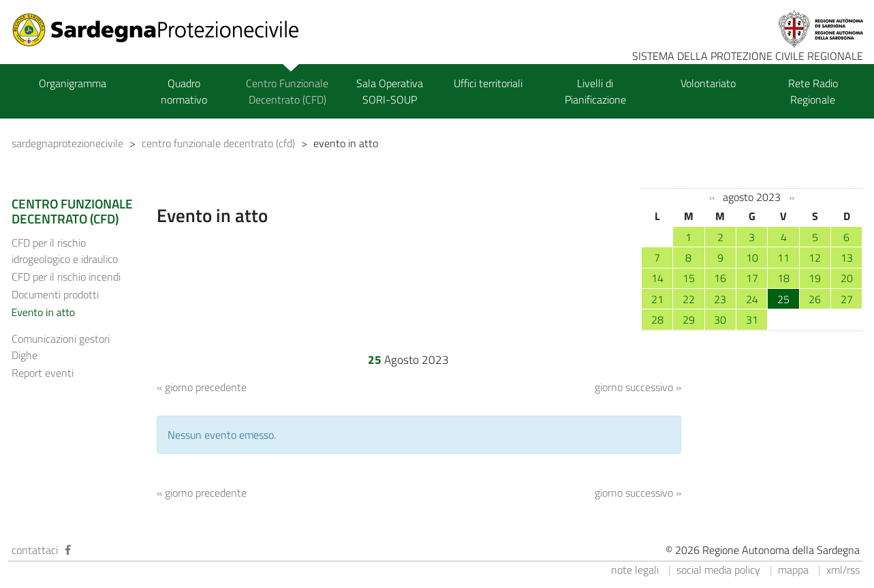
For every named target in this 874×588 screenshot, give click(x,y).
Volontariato (708, 83)
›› (792, 198)
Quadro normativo (184, 91)
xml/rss (843, 570)
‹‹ (712, 198)
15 (689, 278)
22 (689, 299)
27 (847, 299)
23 (720, 299)
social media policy (718, 570)
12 (815, 258)
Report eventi (43, 373)
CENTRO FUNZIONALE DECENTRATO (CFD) (72, 211)
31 (752, 320)
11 (783, 258)
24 (752, 299)
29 (689, 320)
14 (657, 278)
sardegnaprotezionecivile (67, 143)
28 (657, 320)
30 (720, 320)
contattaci (35, 550)
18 (783, 278)
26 (815, 299)
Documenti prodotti (55, 294)
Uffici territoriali (488, 83)
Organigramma (73, 83)
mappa (793, 570)
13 (847, 258)
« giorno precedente (202, 387)
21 (657, 299)
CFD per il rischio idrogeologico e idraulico (65, 251)
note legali (635, 570)
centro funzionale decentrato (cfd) (218, 143)
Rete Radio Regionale (813, 91)
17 (752, 278)
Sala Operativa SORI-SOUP (390, 91)
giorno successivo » (638, 387)
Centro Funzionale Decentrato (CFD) (287, 91)
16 (720, 278)
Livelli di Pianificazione (595, 91)
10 (752, 258)
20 (847, 278)
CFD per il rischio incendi (66, 277)
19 (815, 278)
